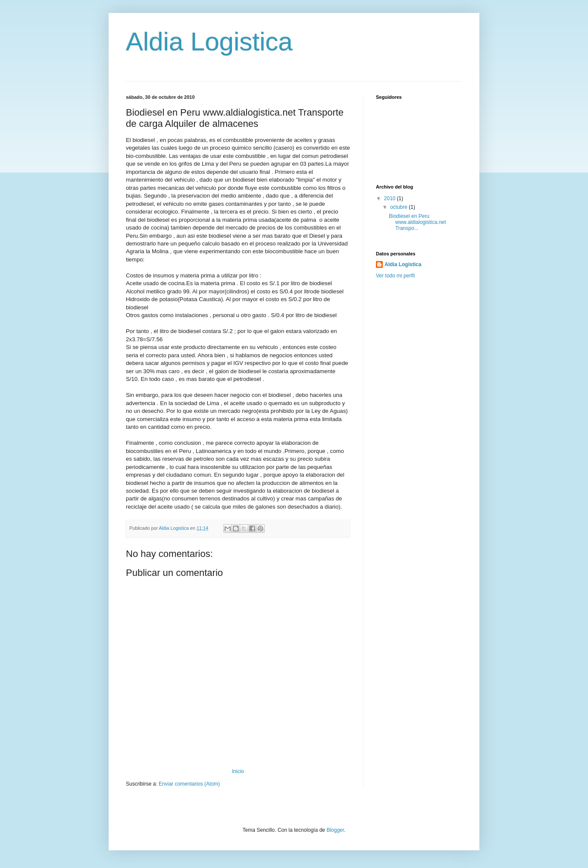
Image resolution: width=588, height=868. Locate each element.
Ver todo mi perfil (395, 276)
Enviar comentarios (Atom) (189, 784)
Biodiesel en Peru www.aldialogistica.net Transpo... (417, 222)
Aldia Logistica (209, 42)
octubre (399, 207)
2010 (391, 198)
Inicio (238, 771)
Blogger (335, 830)
